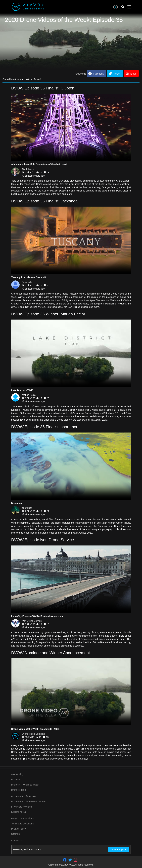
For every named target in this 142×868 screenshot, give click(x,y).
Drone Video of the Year (24, 796)
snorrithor (27, 508)
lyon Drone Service (32, 621)
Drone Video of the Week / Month (28, 802)
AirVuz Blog (17, 774)
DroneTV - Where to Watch (25, 785)
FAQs (14, 818)
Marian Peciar (29, 395)
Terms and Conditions (23, 824)
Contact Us (17, 841)
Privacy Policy (19, 829)
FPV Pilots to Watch (22, 807)
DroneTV (16, 780)
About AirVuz (28, 818)
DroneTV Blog (19, 790)
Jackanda (27, 282)
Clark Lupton (29, 169)
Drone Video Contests (33, 734)
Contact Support (118, 849)
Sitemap (16, 834)
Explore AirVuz (19, 812)
